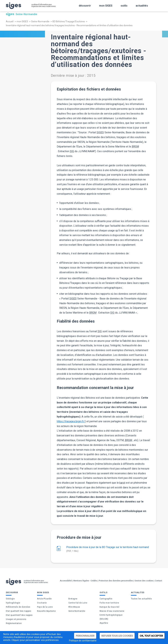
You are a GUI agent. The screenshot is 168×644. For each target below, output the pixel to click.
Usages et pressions (16, 619)
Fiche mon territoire (109, 603)
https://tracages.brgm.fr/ (71, 421)
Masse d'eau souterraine (112, 611)
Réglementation (14, 623)
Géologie (10, 599)
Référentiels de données (18, 607)
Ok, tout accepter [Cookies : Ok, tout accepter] (151, 636)
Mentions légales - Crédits (85, 581)
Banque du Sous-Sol (109, 607)
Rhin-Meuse (74, 607)
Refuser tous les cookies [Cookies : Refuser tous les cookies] (117, 636)
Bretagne (73, 599)
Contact (158, 581)
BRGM (135, 147)
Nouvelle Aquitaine (46, 611)
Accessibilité (66, 581)
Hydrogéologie (13, 603)
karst (122, 483)
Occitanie (42, 603)
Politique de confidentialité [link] (83, 641)
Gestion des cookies (144, 581)
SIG (72, 151)
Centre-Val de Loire (78, 603)
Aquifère (104, 623)
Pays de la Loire (45, 607)
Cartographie (106, 599)
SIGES (100, 132)
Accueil (10, 21)
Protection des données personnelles (116, 581)
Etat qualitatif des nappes (19, 611)
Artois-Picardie (44, 599)
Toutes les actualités (141, 599)
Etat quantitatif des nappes (19, 615)
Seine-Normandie (40, 21)
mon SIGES (22, 21)
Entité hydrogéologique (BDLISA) (111, 617)
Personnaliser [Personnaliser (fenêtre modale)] (85, 636)
